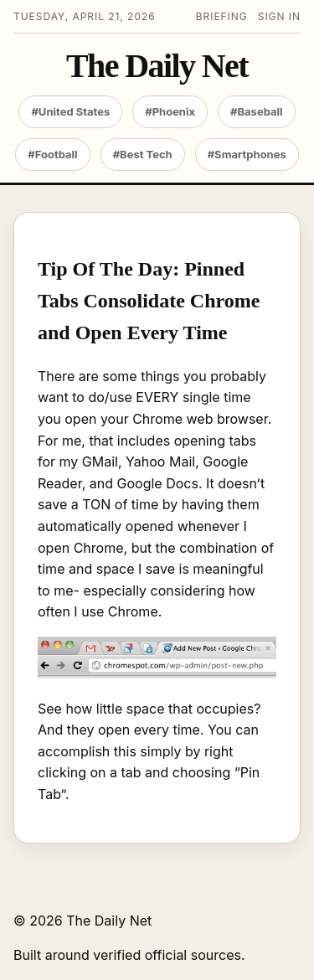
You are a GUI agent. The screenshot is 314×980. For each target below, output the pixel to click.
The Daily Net (157, 66)
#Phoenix (170, 111)
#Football (52, 154)
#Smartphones (247, 154)
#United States (70, 111)
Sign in (279, 16)
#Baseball (257, 111)
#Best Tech (143, 154)
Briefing (222, 16)
